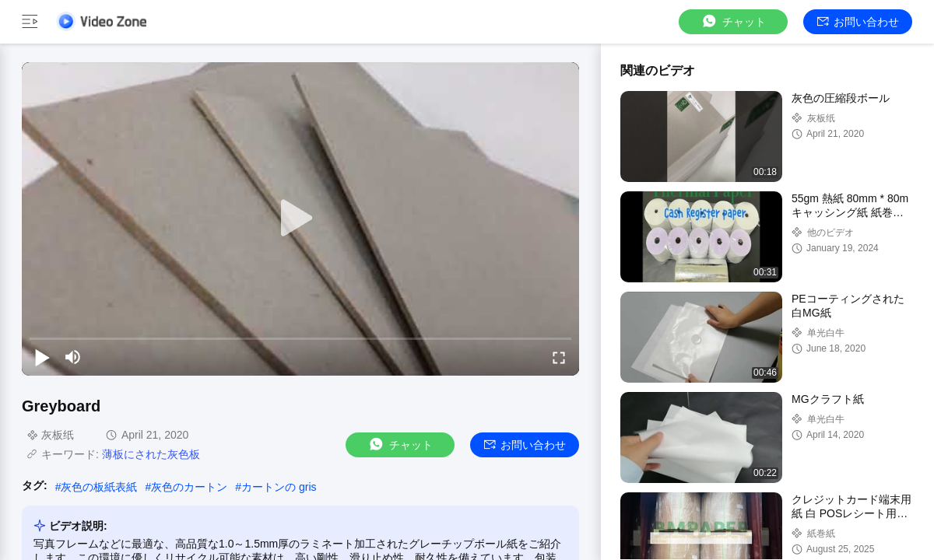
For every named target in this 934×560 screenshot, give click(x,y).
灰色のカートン (189, 487)
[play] (300, 219)
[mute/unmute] (73, 357)
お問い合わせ (858, 22)
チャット (733, 21)
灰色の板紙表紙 (99, 487)
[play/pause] (42, 357)
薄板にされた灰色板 (151, 454)
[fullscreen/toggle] (559, 357)
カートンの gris (279, 487)
